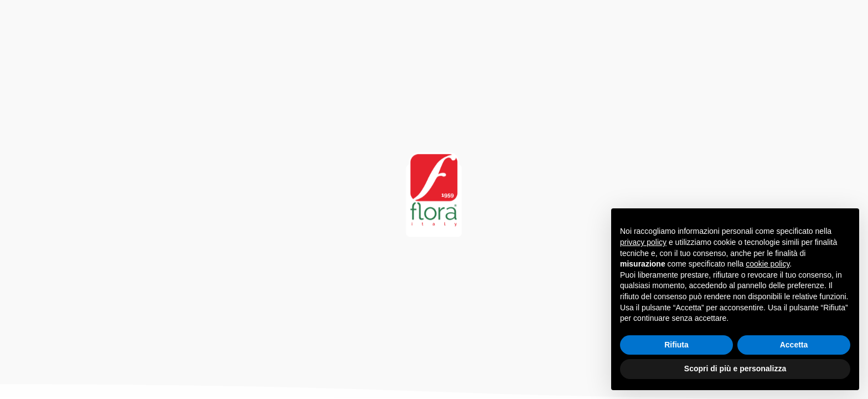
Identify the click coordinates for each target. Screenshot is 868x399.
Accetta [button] (794, 345)
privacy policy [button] (643, 242)
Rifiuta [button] (676, 345)
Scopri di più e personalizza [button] (735, 369)
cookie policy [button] (768, 264)
